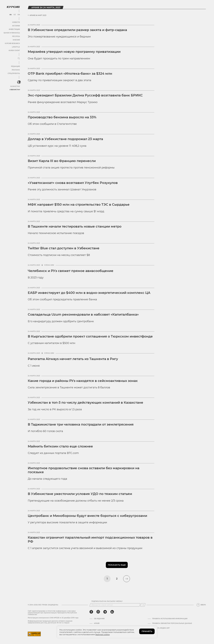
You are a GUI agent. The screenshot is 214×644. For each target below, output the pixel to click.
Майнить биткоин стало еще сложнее (60, 446)
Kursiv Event (14, 50)
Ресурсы (16, 36)
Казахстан (15, 86)
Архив (97, 623)
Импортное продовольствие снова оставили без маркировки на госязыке (84, 470)
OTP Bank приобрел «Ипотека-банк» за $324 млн (70, 74)
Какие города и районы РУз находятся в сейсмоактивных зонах (83, 381)
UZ (15, 15)
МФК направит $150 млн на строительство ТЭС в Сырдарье (79, 205)
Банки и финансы (12, 33)
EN (19, 15)
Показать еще (117, 565)
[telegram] (105, 612)
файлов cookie (103, 634)
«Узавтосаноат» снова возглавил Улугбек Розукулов (73, 183)
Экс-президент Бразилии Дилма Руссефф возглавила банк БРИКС (85, 95)
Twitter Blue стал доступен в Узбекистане (64, 248)
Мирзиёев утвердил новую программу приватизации (74, 52)
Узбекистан (15, 90)
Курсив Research (12, 43)
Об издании (99, 619)
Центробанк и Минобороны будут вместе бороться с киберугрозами (87, 516)
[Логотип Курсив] (13, 7)
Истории (16, 26)
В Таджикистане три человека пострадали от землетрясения (81, 424)
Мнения (16, 40)
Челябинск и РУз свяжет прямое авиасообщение (71, 271)
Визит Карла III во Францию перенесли (62, 161)
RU (11, 15)
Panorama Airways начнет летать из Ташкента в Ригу (73, 359)
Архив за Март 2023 (37, 15)
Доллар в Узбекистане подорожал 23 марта (65, 139)
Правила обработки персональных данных (172, 623)
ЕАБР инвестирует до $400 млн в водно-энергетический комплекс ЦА (89, 293)
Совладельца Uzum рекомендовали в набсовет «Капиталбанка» (83, 315)
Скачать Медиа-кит (161, 628)
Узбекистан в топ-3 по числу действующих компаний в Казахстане (85, 403)
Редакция (15, 66)
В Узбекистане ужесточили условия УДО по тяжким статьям (80, 494)
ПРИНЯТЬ (147, 631)
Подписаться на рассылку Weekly (107, 601)
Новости (16, 22)
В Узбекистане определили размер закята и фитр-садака (77, 30)
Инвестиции (14, 29)
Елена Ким (49, 265)
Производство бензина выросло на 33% (62, 117)
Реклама (16, 70)
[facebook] (91, 612)
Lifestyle (16, 47)
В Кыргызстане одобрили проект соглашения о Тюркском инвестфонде (90, 336)
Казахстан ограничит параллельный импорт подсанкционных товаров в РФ (90, 539)
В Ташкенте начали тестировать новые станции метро (75, 226)
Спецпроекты (14, 73)
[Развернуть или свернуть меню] (19, 59)
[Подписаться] (143, 605)
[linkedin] (112, 612)
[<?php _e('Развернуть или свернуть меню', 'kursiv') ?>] (19, 82)
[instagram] (98, 612)
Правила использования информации (170, 619)
